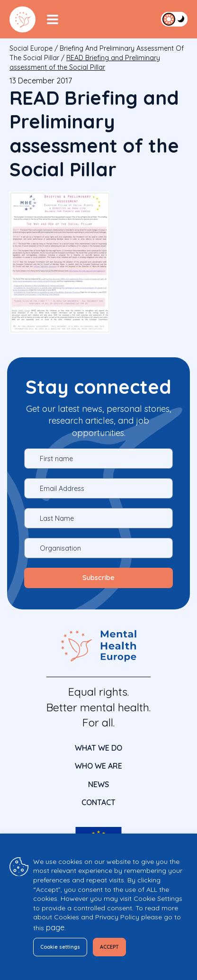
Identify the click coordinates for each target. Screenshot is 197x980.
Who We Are (98, 766)
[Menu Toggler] (53, 19)
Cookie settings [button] (60, 947)
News (98, 784)
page (55, 927)
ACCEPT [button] (109, 947)
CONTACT (98, 802)
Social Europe (31, 48)
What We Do (98, 748)
